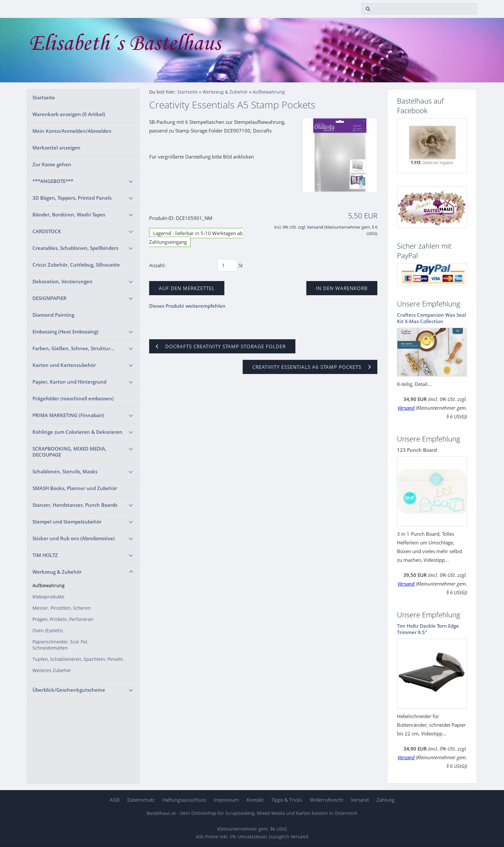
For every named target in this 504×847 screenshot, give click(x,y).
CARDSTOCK (47, 231)
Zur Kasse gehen (52, 164)
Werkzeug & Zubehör (57, 572)
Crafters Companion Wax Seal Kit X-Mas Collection (432, 318)
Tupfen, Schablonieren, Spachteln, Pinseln (78, 659)
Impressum (226, 800)
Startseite (44, 97)
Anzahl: (157, 265)
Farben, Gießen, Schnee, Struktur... (73, 348)
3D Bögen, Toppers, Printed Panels (72, 198)
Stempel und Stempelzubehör (67, 522)
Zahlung (385, 800)
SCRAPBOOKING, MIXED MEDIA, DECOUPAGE (69, 452)
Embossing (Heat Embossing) (65, 332)
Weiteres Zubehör (52, 670)
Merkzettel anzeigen (56, 148)
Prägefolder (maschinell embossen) (73, 398)
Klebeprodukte (48, 597)
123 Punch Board (417, 450)
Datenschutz (141, 800)
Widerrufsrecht (326, 800)
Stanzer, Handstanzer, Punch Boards (75, 505)
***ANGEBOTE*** (53, 181)
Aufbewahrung (49, 586)
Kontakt (255, 800)
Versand (315, 227)
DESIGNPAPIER (50, 298)
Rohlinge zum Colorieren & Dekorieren (77, 432)
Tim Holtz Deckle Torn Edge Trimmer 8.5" (428, 629)
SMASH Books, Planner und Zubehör (75, 488)
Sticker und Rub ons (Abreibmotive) (74, 538)
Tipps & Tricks (287, 800)
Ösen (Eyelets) (48, 631)
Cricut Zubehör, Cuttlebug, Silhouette (76, 265)
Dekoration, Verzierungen (63, 281)
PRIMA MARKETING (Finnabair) (68, 415)
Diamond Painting (53, 315)
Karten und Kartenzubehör (64, 365)
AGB (115, 800)
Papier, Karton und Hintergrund (69, 382)
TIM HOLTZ (45, 555)
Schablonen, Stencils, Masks (65, 471)
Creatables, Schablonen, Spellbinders (75, 248)
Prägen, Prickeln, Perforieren (63, 619)
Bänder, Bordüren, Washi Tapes (69, 214)
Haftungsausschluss (184, 800)
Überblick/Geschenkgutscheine (69, 690)
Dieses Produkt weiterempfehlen (187, 306)
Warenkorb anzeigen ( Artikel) (69, 114)
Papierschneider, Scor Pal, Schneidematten (60, 645)
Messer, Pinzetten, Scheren (62, 608)
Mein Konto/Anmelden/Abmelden (72, 131)
